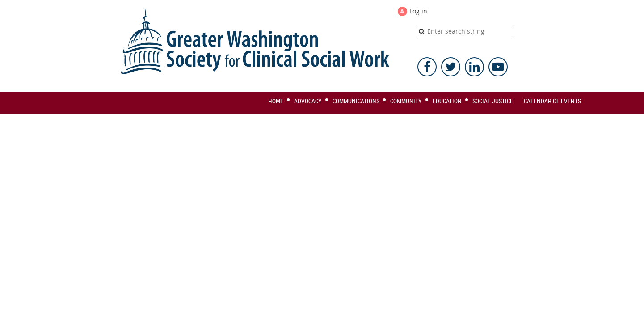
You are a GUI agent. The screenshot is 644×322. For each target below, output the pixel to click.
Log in (418, 11)
